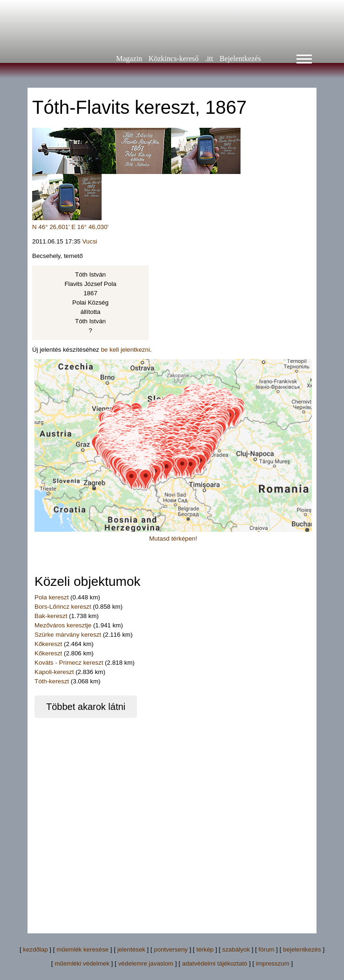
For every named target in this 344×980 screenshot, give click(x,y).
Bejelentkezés (240, 59)
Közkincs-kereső (174, 59)
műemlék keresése (83, 949)
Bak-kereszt (51, 616)
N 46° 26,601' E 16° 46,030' (70, 227)
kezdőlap (35, 949)
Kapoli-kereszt (54, 672)
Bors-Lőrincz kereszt (63, 607)
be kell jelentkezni (125, 350)
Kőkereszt (48, 644)
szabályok (236, 949)
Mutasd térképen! (173, 539)
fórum (267, 949)
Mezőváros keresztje (63, 625)
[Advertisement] (101, 819)
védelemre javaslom (146, 963)
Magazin (129, 59)
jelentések (131, 949)
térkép (205, 949)
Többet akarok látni (86, 707)
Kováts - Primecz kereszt (69, 663)
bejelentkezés (302, 949)
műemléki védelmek (82, 963)
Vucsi (89, 241)
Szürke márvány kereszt (68, 635)
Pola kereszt (52, 597)
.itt (209, 59)
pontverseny (171, 949)
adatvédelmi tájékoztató (214, 963)
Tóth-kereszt (52, 681)
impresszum (273, 963)
